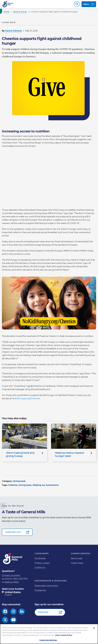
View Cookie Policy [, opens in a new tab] (64, 635)
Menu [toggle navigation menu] (89, 5)
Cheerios (13, 486)
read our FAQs (12, 583)
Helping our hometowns (46, 486)
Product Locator (42, 564)
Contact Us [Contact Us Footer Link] (40, 569)
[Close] (94, 628)
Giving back (19, 482)
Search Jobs (76, 560)
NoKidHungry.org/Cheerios (26, 400)
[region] (49, 634)
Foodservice (40, 591)
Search (77, 5)
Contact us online (11, 577)
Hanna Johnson (14, 32)
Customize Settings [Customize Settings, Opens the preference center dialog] (48, 640)
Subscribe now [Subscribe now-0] (13, 533)
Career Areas (77, 564)
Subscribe (43, 613)
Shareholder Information (46, 587)
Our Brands (40, 560)
